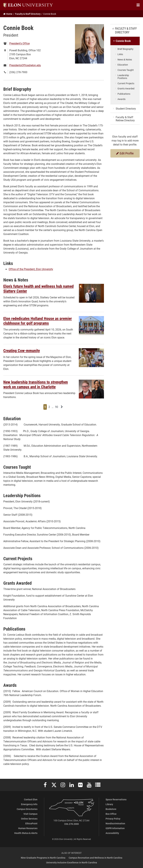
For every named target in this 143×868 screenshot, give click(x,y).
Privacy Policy (113, 819)
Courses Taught (126, 70)
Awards (121, 99)
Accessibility (112, 833)
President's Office (19, 43)
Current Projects (126, 83)
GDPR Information (115, 828)
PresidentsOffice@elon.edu (25, 65)
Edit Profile (125, 153)
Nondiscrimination (115, 823)
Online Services (29, 819)
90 (57, 407)
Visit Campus (30, 814)
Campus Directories (27, 809)
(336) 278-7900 (18, 72)
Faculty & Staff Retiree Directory (125, 119)
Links (120, 54)
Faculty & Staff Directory (126, 30)
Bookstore (111, 809)
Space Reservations (116, 799)
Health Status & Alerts (26, 833)
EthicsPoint (31, 823)
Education (123, 65)
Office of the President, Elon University (31, 269)
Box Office (111, 814)
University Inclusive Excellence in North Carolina (72, 862)
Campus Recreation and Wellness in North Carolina (95, 858)
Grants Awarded (126, 88)
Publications (124, 94)
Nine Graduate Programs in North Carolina (43, 858)
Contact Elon (31, 799)
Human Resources (28, 828)
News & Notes (125, 59)
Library (109, 804)
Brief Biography (125, 49)
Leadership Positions (123, 77)
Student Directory (126, 108)
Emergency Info (29, 804)
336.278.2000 (71, 824)
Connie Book (123, 41)
